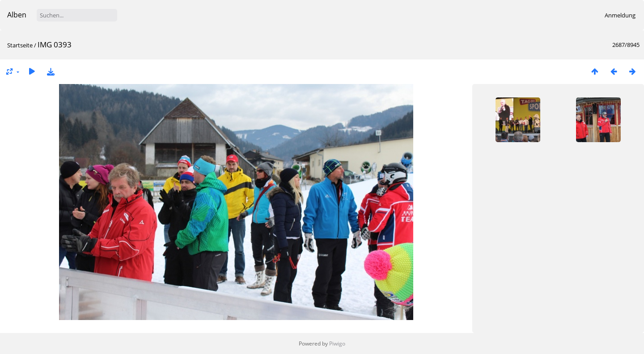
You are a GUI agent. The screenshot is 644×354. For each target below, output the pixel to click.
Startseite (20, 45)
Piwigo (337, 343)
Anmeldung (620, 15)
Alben (17, 15)
